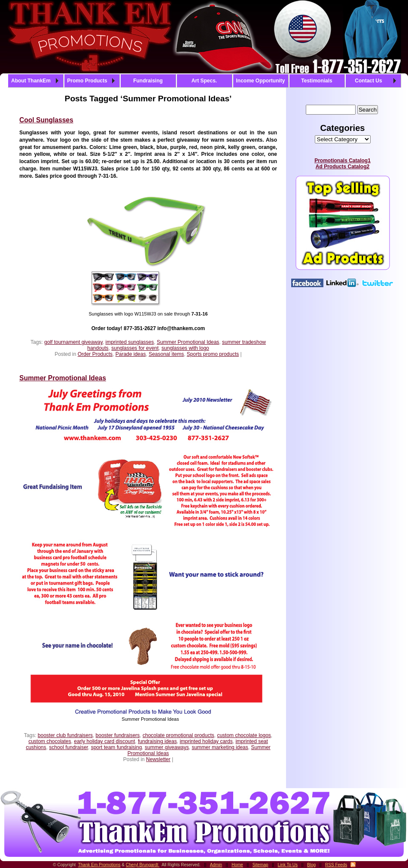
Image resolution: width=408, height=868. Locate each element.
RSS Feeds (336, 865)
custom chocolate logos (244, 735)
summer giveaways (167, 747)
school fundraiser (69, 747)
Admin (216, 865)
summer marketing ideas (220, 747)
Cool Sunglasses (46, 120)
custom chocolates (50, 741)
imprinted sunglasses (130, 342)
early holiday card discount (104, 741)
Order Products (95, 354)
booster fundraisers (118, 735)
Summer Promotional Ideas (188, 342)
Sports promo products (213, 354)
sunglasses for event (135, 348)
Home (237, 865)
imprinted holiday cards (206, 741)
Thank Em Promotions (99, 865)
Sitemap (260, 865)
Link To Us (288, 865)
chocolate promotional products (178, 735)
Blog (311, 865)
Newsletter (158, 759)
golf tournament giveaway (73, 342)
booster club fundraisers (65, 735)
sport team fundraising (117, 747)
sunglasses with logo (185, 348)
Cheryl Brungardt (143, 865)
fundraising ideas (157, 741)
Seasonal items (166, 354)
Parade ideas (131, 354)
